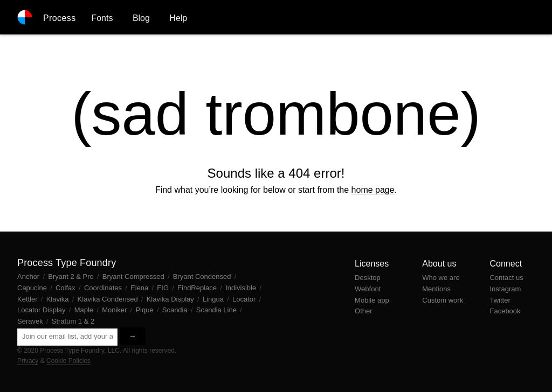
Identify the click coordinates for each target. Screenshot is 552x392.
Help (178, 18)
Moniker (115, 310)
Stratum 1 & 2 (73, 321)
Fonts (102, 18)
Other (364, 311)
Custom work (443, 300)
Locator (245, 299)
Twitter (500, 300)
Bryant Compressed (134, 276)
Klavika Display (171, 299)
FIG (164, 288)
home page (373, 190)
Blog (141, 18)
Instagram (505, 289)
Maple (85, 310)
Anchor (29, 276)
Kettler (28, 299)
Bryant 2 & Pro (72, 276)
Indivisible (242, 288)
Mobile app (372, 300)
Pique (145, 310)
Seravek (31, 321)
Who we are (441, 278)
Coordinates (104, 288)
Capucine (33, 288)
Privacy (28, 361)
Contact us (506, 278)
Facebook (505, 311)
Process (60, 18)
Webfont (368, 289)
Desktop (368, 278)
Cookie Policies (68, 361)
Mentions (436, 289)
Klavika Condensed (109, 299)
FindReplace (198, 288)
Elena (140, 288)
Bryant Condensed (203, 276)
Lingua (214, 299)
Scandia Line (218, 310)
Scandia (176, 310)
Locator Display (42, 310)
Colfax (66, 288)
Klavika (59, 299)
